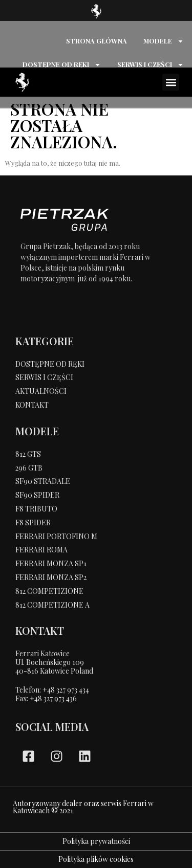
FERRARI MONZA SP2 (51, 577)
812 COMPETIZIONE (49, 591)
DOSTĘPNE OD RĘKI (62, 65)
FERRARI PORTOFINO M (56, 536)
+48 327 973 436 (53, 698)
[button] (171, 82)
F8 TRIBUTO (36, 509)
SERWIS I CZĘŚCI (151, 65)
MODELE (164, 41)
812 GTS (28, 454)
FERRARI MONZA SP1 (51, 563)
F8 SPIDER (33, 522)
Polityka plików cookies (96, 859)
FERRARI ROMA (41, 550)
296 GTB (29, 468)
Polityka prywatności (96, 841)
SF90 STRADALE (43, 481)
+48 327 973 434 (66, 690)
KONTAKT (32, 405)
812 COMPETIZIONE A (52, 605)
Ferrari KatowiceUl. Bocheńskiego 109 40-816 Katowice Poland (54, 662)
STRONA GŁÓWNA (97, 41)
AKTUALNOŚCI (41, 391)
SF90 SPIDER (37, 495)
